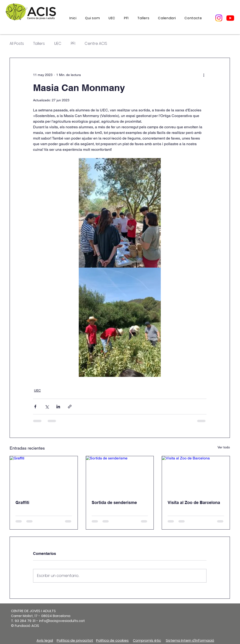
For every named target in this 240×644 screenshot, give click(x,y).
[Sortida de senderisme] (120, 475)
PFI (73, 44)
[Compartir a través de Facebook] (35, 407)
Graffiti (22, 502)
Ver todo (224, 447)
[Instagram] (219, 18)
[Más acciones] (204, 75)
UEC (58, 44)
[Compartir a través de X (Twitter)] (47, 407)
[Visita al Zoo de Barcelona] (196, 475)
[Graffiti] (44, 475)
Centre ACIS (96, 44)
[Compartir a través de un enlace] (70, 407)
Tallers (39, 44)
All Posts (17, 44)
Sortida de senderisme (114, 502)
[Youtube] (230, 18)
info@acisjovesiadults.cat (62, 621)
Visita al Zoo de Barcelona (194, 502)
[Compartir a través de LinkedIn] (58, 407)
